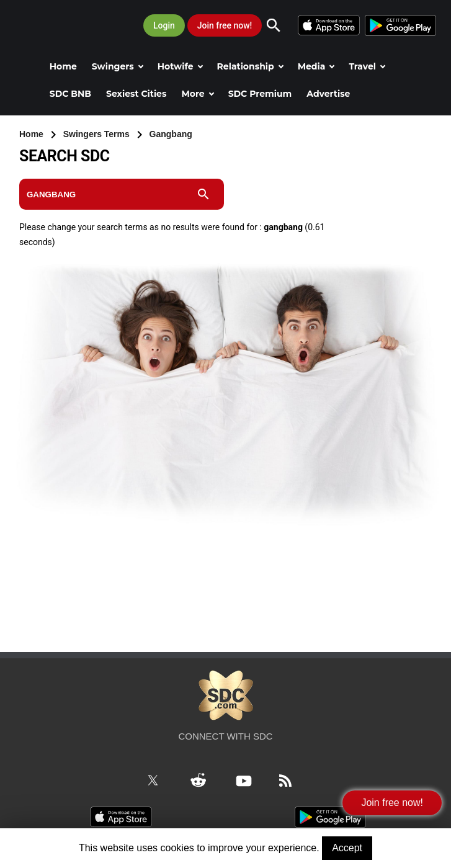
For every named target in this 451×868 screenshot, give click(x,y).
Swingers (118, 66)
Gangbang (171, 134)
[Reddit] (205, 779)
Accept (347, 848)
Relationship (250, 66)
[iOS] (331, 24)
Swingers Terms (98, 134)
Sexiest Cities (136, 94)
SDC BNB (70, 94)
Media (316, 66)
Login (164, 25)
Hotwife (180, 66)
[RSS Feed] (292, 779)
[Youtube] (251, 779)
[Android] (400, 24)
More (197, 94)
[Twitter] (160, 779)
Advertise (328, 94)
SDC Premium (260, 94)
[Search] (280, 25)
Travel (367, 66)
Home (63, 66)
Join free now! (225, 25)
